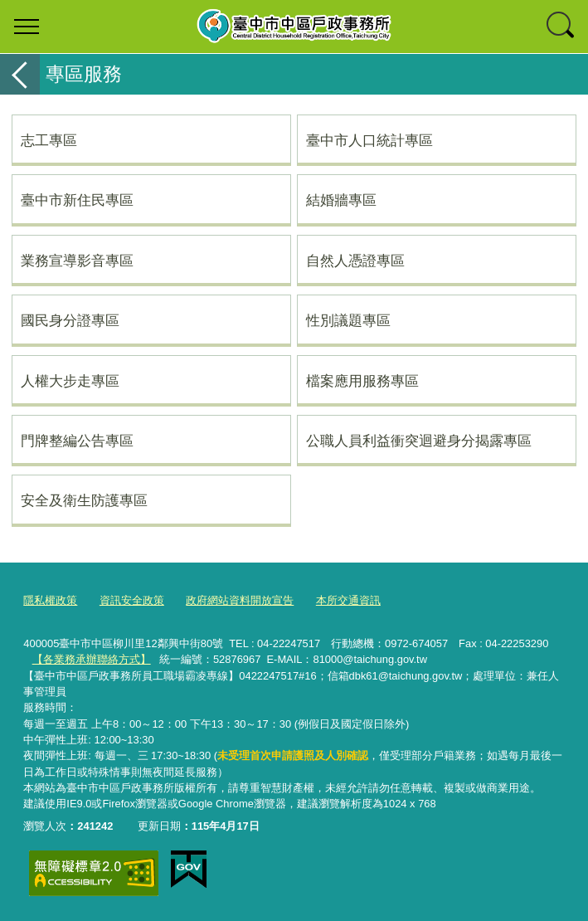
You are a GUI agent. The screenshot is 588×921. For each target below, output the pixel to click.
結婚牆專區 (341, 200)
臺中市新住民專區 (77, 200)
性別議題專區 (348, 320)
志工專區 (49, 140)
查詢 (561, 27)
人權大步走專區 (70, 381)
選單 (27, 27)
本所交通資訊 (348, 600)
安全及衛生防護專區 (84, 500)
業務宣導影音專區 (77, 261)
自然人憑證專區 (355, 261)
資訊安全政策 (132, 600)
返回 (20, 74)
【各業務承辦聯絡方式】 (92, 659)
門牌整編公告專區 (77, 441)
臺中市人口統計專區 (369, 140)
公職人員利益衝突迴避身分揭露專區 (419, 441)
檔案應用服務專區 (362, 381)
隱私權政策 (50, 600)
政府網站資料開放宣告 (240, 600)
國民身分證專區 (70, 320)
